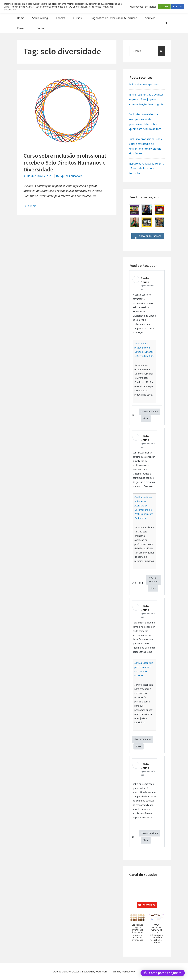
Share (146, 418)
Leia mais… (31, 206)
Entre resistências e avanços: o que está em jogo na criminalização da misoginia (147, 99)
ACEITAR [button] (164, 7)
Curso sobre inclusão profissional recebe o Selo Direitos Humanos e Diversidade (65, 163)
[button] (137, 929)
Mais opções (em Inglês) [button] (143, 7)
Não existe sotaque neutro (146, 84)
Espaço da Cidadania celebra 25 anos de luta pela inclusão (147, 168)
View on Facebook (150, 412)
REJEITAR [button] (178, 7)
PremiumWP (128, 972)
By (69, 176)
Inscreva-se (147, 905)
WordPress (102, 972)
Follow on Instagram (148, 236)
